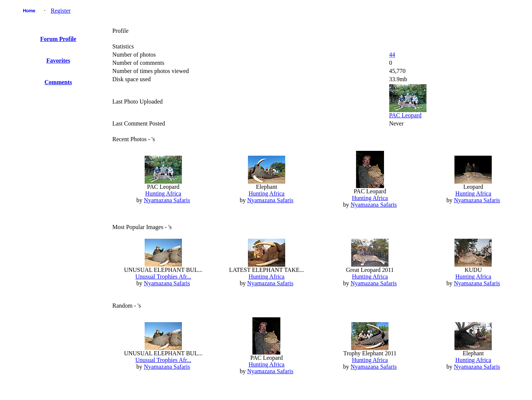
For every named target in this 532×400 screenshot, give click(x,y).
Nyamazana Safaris (167, 200)
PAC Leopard (405, 115)
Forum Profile (58, 39)
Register (61, 11)
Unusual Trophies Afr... (163, 277)
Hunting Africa (163, 193)
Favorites (58, 61)
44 (392, 55)
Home (29, 11)
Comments (58, 82)
